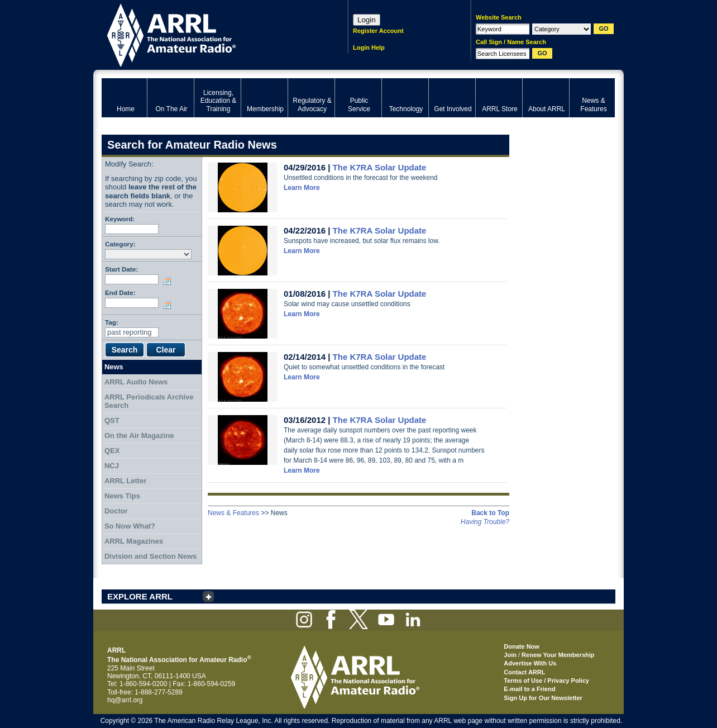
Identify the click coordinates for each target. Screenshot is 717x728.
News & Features (233, 513)
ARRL (210, 34)
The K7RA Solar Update (380, 167)
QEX (112, 451)
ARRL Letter (126, 481)
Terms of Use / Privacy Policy (546, 681)
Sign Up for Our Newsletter (543, 698)
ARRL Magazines (134, 541)
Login (367, 20)
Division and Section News (150, 556)
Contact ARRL (524, 672)
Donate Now (522, 646)
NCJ (112, 466)
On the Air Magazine (139, 436)
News (114, 367)
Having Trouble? (485, 522)
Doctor (116, 511)
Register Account (378, 31)
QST (112, 420)
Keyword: (120, 219)
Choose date (169, 281)
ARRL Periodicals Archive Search (149, 401)
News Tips (122, 496)
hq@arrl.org (125, 700)
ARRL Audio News (136, 382)
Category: (120, 244)
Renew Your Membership (558, 655)
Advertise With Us (530, 663)
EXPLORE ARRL (140, 596)
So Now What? (130, 526)
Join (510, 655)
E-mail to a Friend (529, 689)
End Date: (120, 292)
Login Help (369, 47)
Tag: (112, 322)
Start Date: (121, 269)
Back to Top (490, 513)
